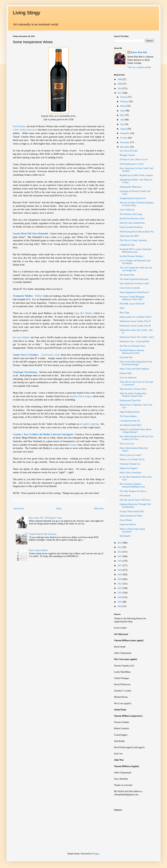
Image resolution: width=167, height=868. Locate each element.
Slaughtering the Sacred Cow (133, 198)
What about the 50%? (129, 236)
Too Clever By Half (129, 151)
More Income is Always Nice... (134, 389)
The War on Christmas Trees (132, 346)
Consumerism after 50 (130, 421)
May (122, 115)
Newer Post (19, 509)
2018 (120, 570)
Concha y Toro (21, 434)
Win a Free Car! (127, 444)
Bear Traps (125, 313)
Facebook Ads (126, 357)
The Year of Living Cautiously (133, 240)
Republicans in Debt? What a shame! (136, 175)
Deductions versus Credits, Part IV (135, 321)
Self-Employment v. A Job (132, 164)
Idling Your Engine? (129, 468)
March (123, 106)
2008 (120, 79)
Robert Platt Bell (139, 52)
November (125, 142)
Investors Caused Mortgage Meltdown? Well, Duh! (132, 298)
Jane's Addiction (127, 210)
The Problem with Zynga (131, 214)
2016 (120, 561)
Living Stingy (26, 13)
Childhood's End (127, 245)
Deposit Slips (126, 373)
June (122, 120)
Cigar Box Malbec (83, 313)
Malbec (39, 296)
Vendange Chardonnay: (25, 372)
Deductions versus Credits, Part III (135, 326)
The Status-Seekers (128, 416)
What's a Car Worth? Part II (132, 459)
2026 (120, 606)
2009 (120, 84)
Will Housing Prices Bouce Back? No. (137, 232)
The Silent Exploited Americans (134, 279)
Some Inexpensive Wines (131, 516)
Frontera (73, 445)
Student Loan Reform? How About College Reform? (135, 431)
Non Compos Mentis (38, 550)
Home (59, 509)
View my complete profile (139, 67)
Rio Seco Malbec (21, 337)
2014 (120, 552)
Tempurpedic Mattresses (131, 187)
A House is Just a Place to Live (134, 159)
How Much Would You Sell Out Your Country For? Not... (136, 438)
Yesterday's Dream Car (130, 464)
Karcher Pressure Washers (131, 256)
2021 (120, 584)
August (124, 129)
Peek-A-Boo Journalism (130, 473)
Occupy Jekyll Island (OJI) (132, 511)
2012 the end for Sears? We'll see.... (136, 500)
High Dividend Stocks (130, 412)
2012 (120, 543)
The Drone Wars (127, 275)
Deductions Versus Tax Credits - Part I (137, 337)
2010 (120, 89)
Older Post (99, 509)
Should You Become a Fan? (132, 219)
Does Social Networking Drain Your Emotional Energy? (136, 363)
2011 (120, 93)
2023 (120, 593)
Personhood (125, 496)
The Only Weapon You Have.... (134, 491)
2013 (120, 547)
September (125, 133)
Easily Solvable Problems (131, 227)
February (124, 102)
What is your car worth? (130, 455)
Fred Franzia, (19, 126)
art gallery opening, (90, 424)
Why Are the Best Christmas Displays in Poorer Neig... (137, 204)
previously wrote (51, 355)
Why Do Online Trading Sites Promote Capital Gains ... (133, 395)
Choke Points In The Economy (43, 534)
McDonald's (125, 536)
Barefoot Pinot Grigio (80, 396)
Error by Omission (128, 378)
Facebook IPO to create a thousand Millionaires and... (135, 251)
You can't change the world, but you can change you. (136, 269)
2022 (120, 588)
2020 (120, 579)
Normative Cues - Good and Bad (134, 341)
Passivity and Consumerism (132, 223)
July (122, 124)
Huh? (122, 308)
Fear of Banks (126, 520)
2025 (120, 602)
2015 (120, 556)
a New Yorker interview (25, 130)
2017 (120, 566)
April (123, 111)
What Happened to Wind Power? (134, 292)
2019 (120, 575)
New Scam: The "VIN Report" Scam (45, 518)
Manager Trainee (127, 155)
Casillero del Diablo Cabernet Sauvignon (51, 434)
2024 (120, 597)
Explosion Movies (128, 524)
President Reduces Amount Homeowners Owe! (132, 352)
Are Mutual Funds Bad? (130, 425)
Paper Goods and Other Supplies (134, 369)
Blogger (96, 854)
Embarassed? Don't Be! (130, 401)
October (124, 138)
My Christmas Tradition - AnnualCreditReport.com (132, 485)
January (124, 97)
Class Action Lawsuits (130, 288)
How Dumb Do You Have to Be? (134, 284)
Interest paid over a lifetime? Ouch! (136, 317)
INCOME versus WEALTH (132, 304)
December (125, 147)
